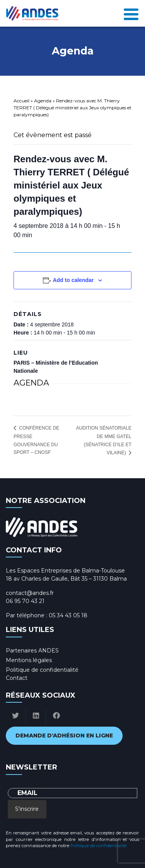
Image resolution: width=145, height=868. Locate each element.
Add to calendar (73, 280)
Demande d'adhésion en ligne (64, 736)
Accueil (21, 101)
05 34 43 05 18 (68, 615)
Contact (17, 678)
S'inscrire (27, 809)
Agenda (43, 101)
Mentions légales (29, 660)
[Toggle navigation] (131, 13)
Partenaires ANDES (32, 651)
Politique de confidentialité (42, 670)
